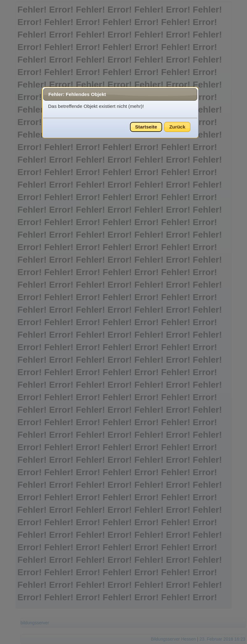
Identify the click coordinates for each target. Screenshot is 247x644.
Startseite (146, 127)
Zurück (177, 127)
